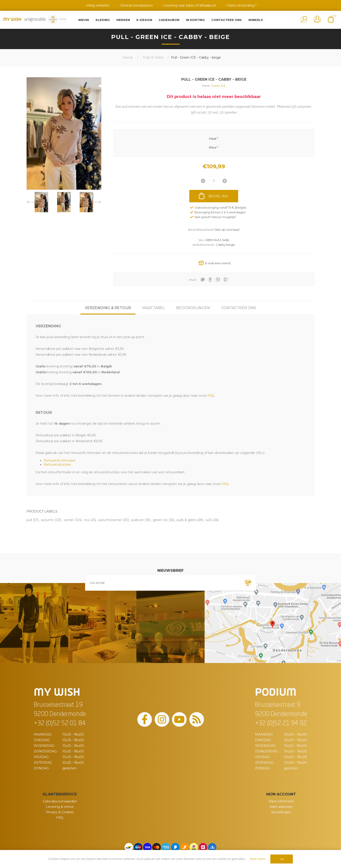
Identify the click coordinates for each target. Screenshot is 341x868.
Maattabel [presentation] (154, 308)
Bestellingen (281, 812)
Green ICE (218, 86)
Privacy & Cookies (60, 812)
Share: (193, 280)
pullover (138, 520)
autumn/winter (110, 520)
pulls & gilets (186, 520)
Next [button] (96, 202)
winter (69, 520)
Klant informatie (281, 801)
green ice (160, 520)
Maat (213, 139)
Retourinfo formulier (60, 460)
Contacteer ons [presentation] (239, 308)
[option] (41, 202)
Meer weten (258, 859)
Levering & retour (60, 807)
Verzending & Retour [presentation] (108, 308)
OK (282, 859)
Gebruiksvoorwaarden (60, 801)
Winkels (256, 20)
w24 (209, 520)
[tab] (108, 308)
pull (29, 520)
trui (87, 520)
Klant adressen (281, 807)
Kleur (213, 147)
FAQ (60, 818)
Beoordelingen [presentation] (193, 308)
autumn (47, 520)
